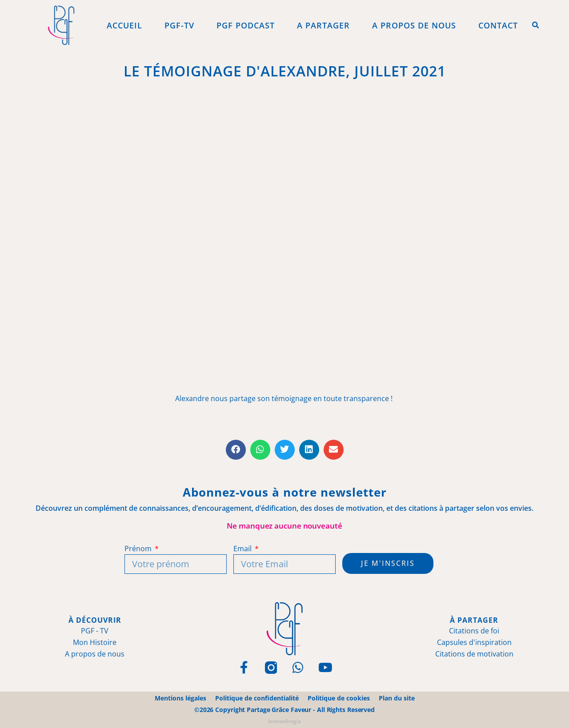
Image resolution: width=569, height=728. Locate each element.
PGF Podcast (246, 25)
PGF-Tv (179, 25)
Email (243, 549)
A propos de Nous (414, 25)
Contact (498, 25)
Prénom (139, 549)
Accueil (124, 25)
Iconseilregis (284, 721)
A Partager (323, 25)
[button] (536, 25)
